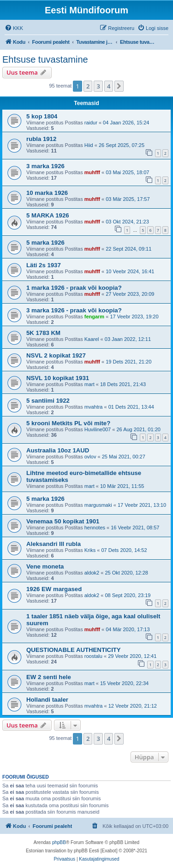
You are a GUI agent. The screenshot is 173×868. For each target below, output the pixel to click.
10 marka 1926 (47, 193)
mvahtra (94, 407)
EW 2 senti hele (49, 677)
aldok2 (92, 573)
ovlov (90, 457)
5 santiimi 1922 (48, 401)
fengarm (94, 317)
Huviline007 (98, 429)
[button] (119, 86)
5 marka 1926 (45, 243)
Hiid (89, 145)
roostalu (93, 656)
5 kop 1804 (42, 116)
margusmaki (98, 505)
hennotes (95, 528)
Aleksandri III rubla (54, 544)
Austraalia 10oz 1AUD (58, 450)
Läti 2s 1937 (44, 265)
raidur (91, 123)
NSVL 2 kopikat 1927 (56, 355)
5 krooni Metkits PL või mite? (68, 423)
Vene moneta (45, 566)
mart (89, 384)
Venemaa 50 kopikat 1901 (63, 521)
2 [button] (88, 86)
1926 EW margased (54, 589)
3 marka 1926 (45, 166)
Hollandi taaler (47, 700)
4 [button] (109, 86)
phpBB (59, 842)
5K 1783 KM (43, 333)
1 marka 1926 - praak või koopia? (74, 288)
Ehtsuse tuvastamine (45, 59)
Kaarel (92, 339)
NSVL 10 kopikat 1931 (58, 378)
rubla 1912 (41, 139)
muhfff (92, 172)
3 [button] (98, 86)
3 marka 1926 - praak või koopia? (74, 310)
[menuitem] (14, 28)
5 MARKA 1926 (48, 215)
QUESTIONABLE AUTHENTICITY (74, 650)
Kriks (90, 550)
